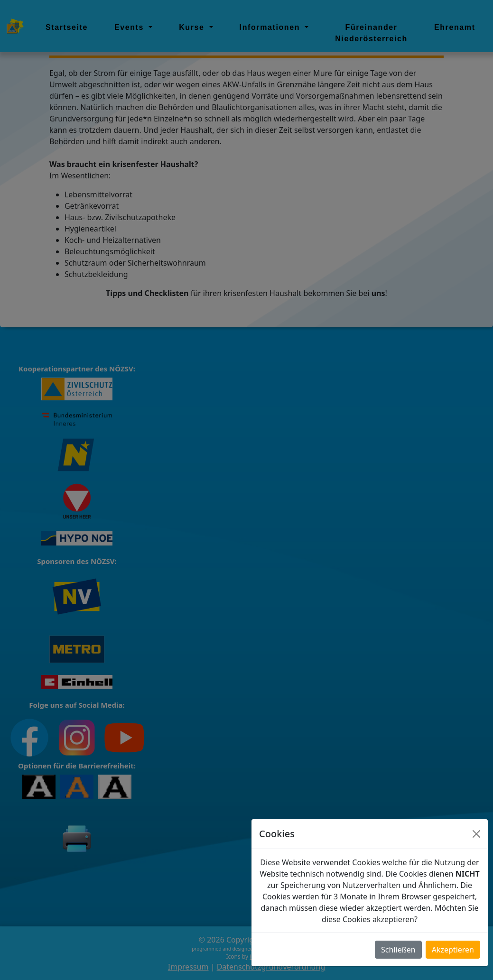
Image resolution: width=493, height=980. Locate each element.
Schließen (398, 950)
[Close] (476, 834)
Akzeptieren (453, 950)
